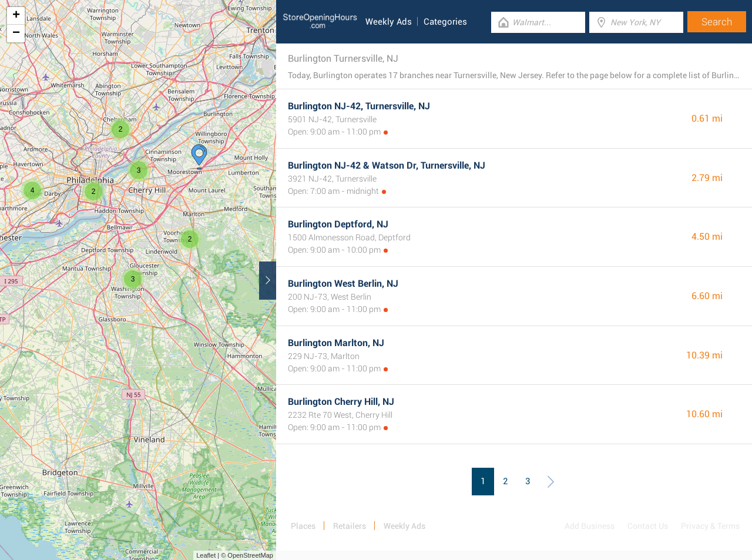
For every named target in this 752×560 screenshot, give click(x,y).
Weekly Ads (389, 22)
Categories (445, 22)
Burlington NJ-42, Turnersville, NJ (359, 106)
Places (303, 526)
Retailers (350, 526)
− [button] (16, 33)
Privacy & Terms (710, 526)
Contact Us (648, 526)
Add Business (590, 526)
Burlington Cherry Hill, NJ (341, 402)
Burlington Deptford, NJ (338, 224)
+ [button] (16, 16)
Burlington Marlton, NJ (336, 343)
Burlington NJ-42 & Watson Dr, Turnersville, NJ (387, 165)
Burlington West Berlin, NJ (343, 284)
